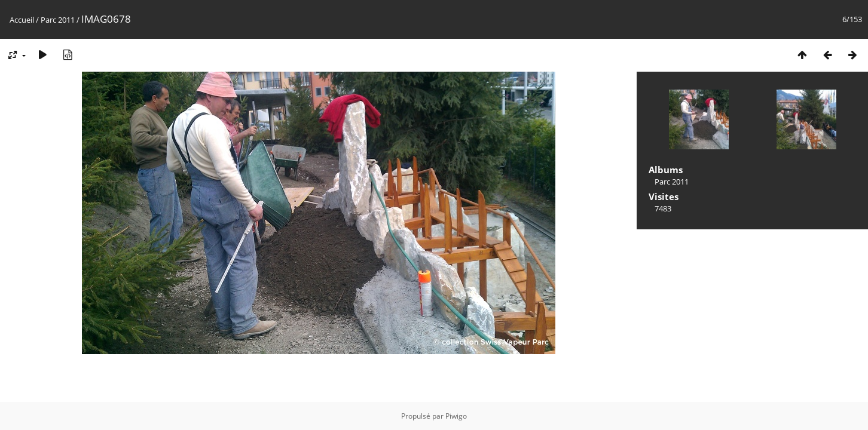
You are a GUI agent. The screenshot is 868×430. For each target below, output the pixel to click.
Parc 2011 (58, 20)
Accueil (22, 20)
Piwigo (456, 416)
